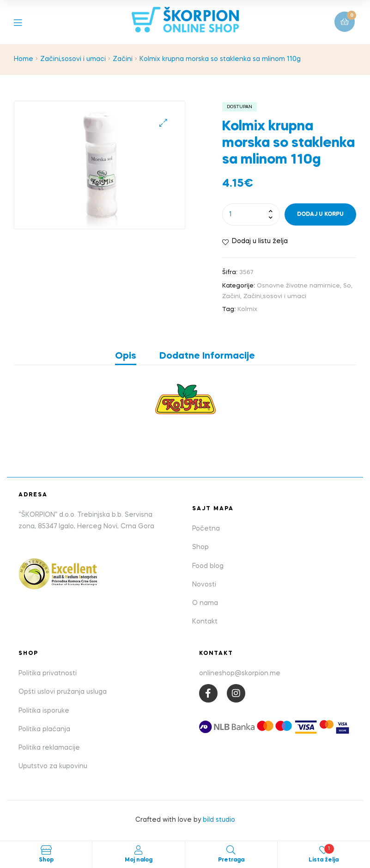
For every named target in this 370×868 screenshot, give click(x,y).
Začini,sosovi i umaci (73, 59)
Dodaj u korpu (320, 214)
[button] (163, 123)
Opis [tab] (126, 356)
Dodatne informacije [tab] (207, 356)
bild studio (219, 820)
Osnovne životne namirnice (298, 286)
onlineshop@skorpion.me (240, 673)
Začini (123, 59)
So (347, 286)
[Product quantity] (251, 214)
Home (24, 59)
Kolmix (247, 309)
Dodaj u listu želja (260, 241)
